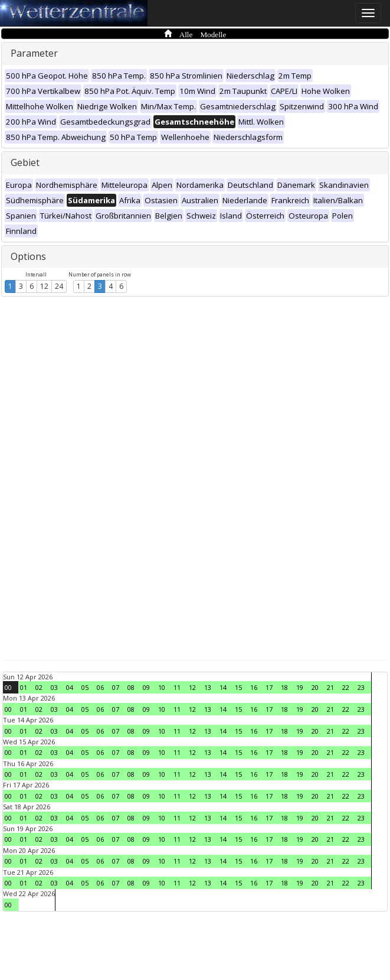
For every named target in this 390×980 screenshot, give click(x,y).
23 (361, 687)
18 (284, 687)
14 (223, 687)
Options (28, 256)
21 (330, 687)
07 (116, 687)
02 (39, 687)
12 (44, 286)
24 (59, 286)
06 (100, 687)
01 (24, 687)
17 (269, 687)
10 (162, 687)
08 (131, 687)
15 (238, 687)
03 (54, 687)
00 (8, 687)
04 (70, 687)
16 (254, 687)
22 (346, 687)
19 (300, 687)
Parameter (34, 53)
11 (177, 687)
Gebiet (25, 162)
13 (208, 687)
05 (85, 687)
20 (315, 687)
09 (146, 687)
